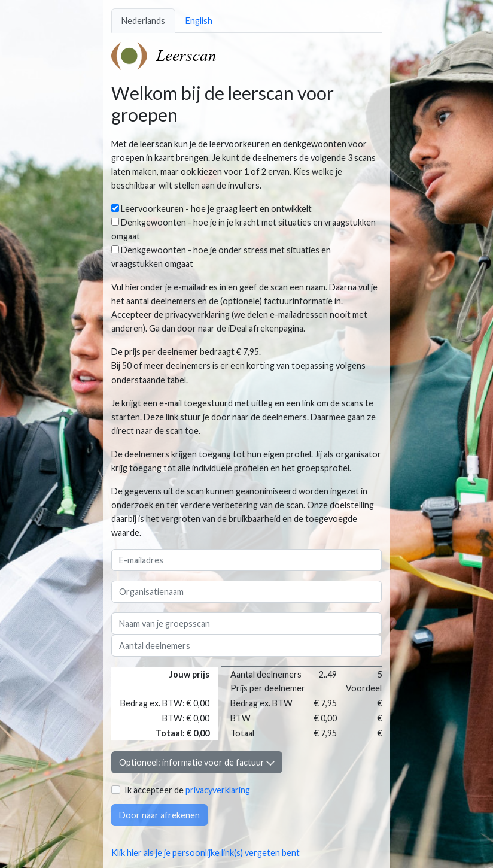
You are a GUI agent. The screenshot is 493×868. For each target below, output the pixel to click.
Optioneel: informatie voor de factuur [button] (197, 762)
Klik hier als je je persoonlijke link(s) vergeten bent (206, 853)
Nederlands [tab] (143, 21)
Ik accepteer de (187, 790)
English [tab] (199, 21)
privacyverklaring (218, 790)
